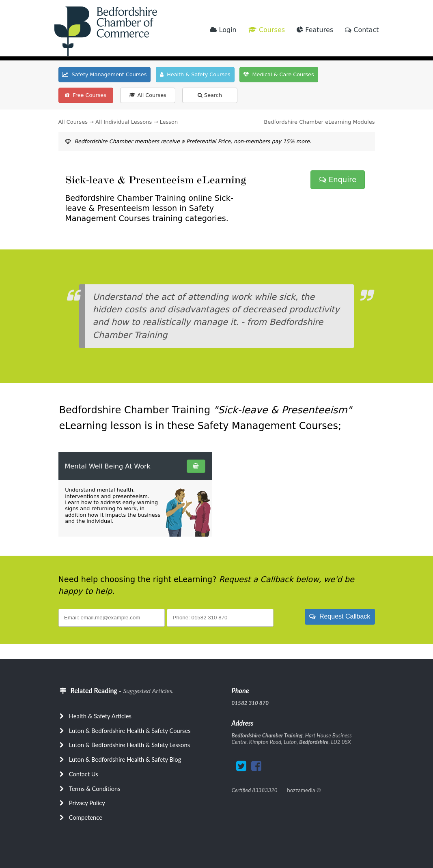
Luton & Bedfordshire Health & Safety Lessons (129, 745)
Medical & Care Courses (279, 74)
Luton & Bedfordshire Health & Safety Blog (125, 759)
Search (210, 95)
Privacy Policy (87, 803)
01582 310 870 (250, 703)
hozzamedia (301, 790)
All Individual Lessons (124, 122)
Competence (86, 817)
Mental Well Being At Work (108, 466)
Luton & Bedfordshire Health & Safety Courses (130, 730)
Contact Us (84, 774)
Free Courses (86, 95)
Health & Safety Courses (195, 74)
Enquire (338, 179)
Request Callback (340, 616)
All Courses (148, 95)
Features (315, 30)
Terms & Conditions (95, 789)
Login (223, 30)
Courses (267, 30)
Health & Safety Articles (100, 716)
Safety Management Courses (104, 74)
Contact (362, 30)
